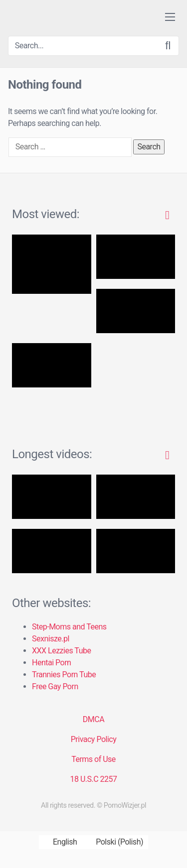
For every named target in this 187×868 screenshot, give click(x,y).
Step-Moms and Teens (69, 627)
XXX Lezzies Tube (61, 651)
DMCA (93, 719)
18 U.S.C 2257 (93, 779)
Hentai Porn (51, 663)
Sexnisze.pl (51, 639)
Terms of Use (93, 759)
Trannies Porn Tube (64, 675)
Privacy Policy (94, 739)
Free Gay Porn (55, 686)
